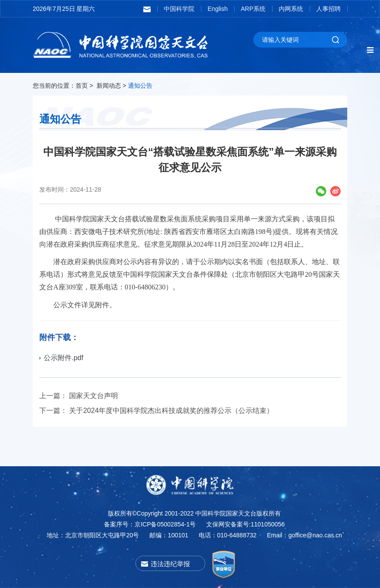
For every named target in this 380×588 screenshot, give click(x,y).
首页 (82, 86)
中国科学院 (179, 9)
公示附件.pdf (61, 358)
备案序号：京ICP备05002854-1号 (150, 524)
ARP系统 (253, 9)
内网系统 (291, 9)
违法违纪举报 (170, 564)
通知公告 (140, 86)
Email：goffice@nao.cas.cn (304, 535)
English (218, 9)
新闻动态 (109, 86)
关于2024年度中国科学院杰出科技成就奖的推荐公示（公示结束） (171, 411)
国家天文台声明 (93, 396)
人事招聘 (328, 9)
